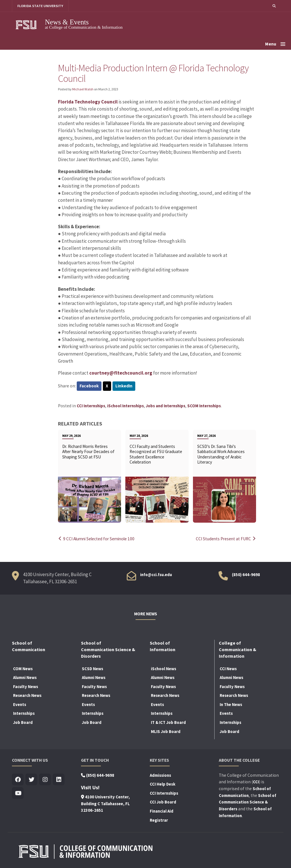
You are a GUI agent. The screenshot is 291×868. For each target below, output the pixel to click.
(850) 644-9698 (246, 574)
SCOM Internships (204, 406)
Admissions (160, 775)
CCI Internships (91, 406)
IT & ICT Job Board (168, 722)
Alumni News (25, 678)
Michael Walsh (83, 89)
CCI (256, 782)
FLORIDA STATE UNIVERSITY (40, 6)
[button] (274, 6)
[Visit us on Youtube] (18, 793)
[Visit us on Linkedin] (59, 779)
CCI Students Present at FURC (225, 539)
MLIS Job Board (166, 731)
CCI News (228, 668)
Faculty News (26, 686)
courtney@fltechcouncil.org (121, 373)
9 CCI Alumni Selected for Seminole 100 (98, 539)
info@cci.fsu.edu (156, 574)
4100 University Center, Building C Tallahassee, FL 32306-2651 (105, 803)
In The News (231, 704)
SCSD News (93, 668)
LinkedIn (124, 386)
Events (20, 704)
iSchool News (164, 668)
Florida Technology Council (88, 102)
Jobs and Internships (166, 406)
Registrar (159, 820)
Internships (24, 713)
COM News (23, 668)
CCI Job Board (163, 802)
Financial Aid (162, 811)
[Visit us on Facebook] (18, 779)
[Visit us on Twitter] (31, 779)
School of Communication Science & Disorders (248, 802)
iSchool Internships (125, 406)
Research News (27, 695)
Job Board (23, 722)
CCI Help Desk (163, 784)
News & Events (67, 22)
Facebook (89, 386)
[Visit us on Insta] (45, 779)
